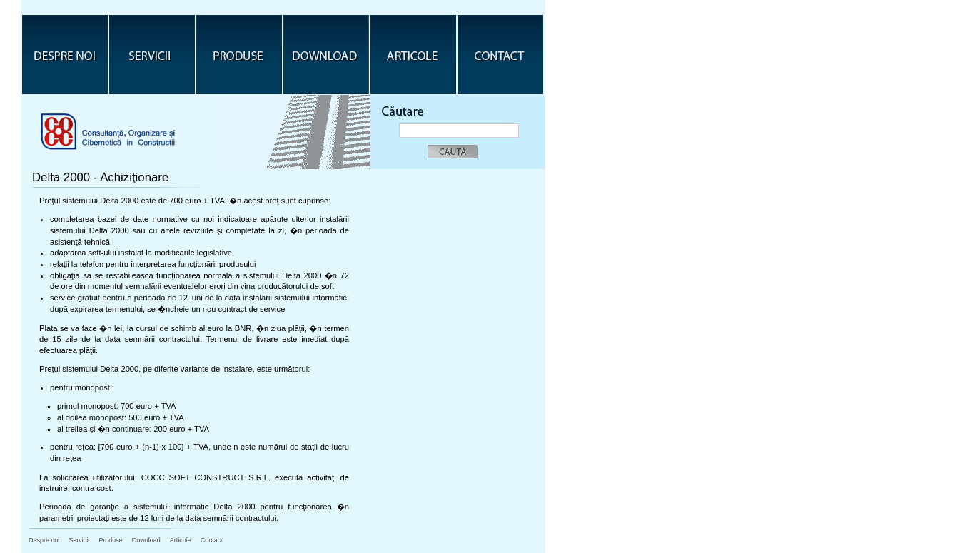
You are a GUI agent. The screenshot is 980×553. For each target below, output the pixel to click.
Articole (413, 55)
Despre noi (65, 55)
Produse (239, 55)
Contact (500, 55)
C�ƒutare (406, 106)
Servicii (152, 55)
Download (326, 55)
